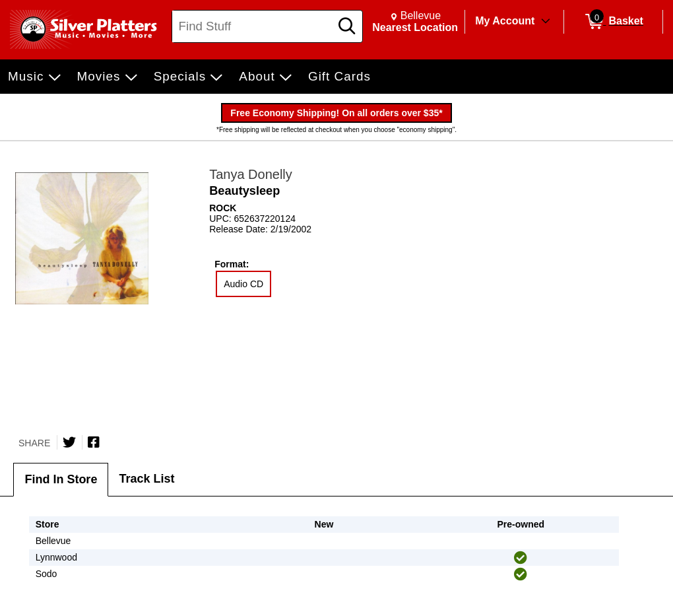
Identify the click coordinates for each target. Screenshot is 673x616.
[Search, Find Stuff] (253, 26)
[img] (521, 558)
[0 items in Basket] (613, 22)
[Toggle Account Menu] (546, 22)
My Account (505, 21)
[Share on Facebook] (94, 442)
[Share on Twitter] (69, 442)
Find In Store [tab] (61, 479)
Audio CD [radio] (243, 284)
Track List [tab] (146, 479)
